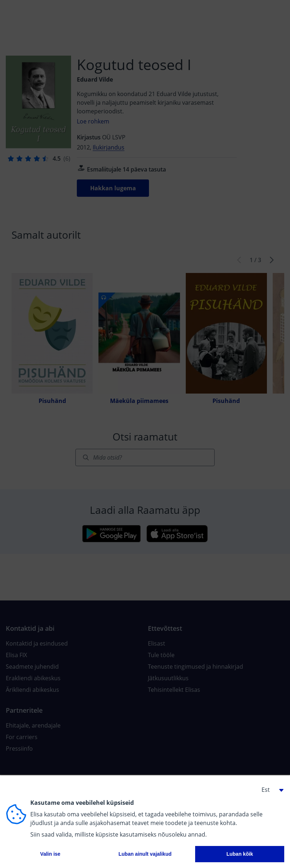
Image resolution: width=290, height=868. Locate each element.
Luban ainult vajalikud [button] (145, 854)
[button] (270, 790)
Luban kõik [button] (240, 854)
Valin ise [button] (50, 854)
